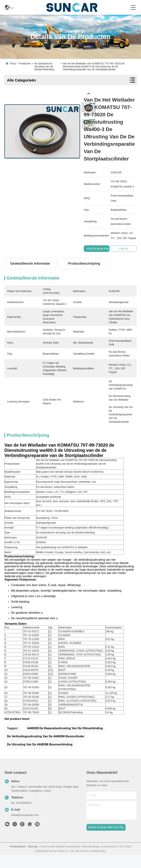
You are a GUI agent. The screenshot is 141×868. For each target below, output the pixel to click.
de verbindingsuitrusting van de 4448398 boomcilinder (46, 749)
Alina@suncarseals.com (25, 828)
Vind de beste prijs (98, 249)
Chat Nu (124, 249)
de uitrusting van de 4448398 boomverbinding (40, 757)
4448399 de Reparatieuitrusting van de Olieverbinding (65, 741)
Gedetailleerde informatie (30, 264)
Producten (25, 63)
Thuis (13, 63)
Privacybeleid (17, 860)
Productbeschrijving (84, 264)
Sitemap (32, 860)
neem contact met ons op (106, 840)
